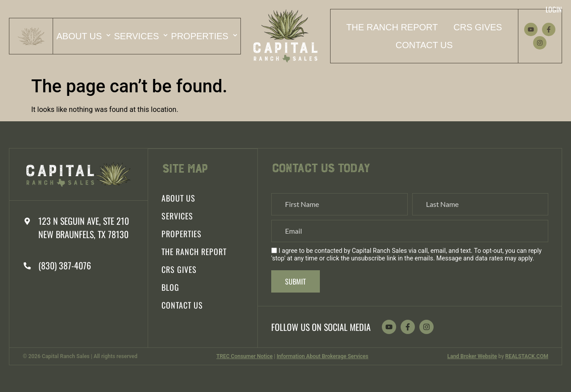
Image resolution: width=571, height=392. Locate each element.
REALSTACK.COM (527, 356)
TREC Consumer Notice (244, 356)
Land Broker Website (472, 356)
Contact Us (424, 45)
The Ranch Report (392, 27)
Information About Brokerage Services (323, 356)
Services (141, 35)
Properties (204, 35)
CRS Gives (478, 27)
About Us (83, 35)
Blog (170, 287)
